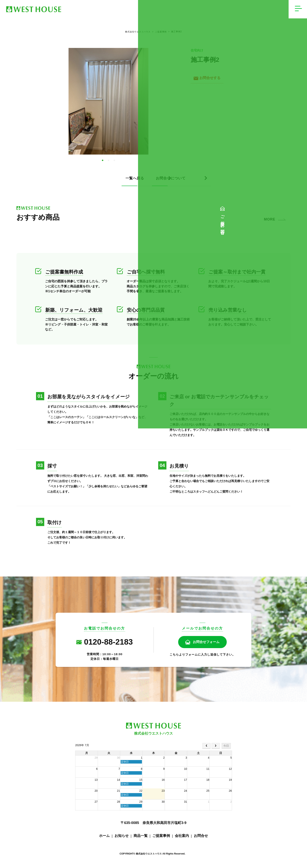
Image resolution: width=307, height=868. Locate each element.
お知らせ (122, 839)
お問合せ (201, 839)
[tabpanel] (108, 104)
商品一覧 (141, 839)
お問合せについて (180, 181)
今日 (226, 749)
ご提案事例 (159, 33)
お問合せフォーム (206, 645)
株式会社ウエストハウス (135, 33)
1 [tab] (103, 163)
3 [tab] (114, 163)
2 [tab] (108, 163)
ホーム (104, 839)
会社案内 (182, 839)
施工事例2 (177, 33)
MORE (270, 222)
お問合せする (208, 81)
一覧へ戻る (79, 181)
